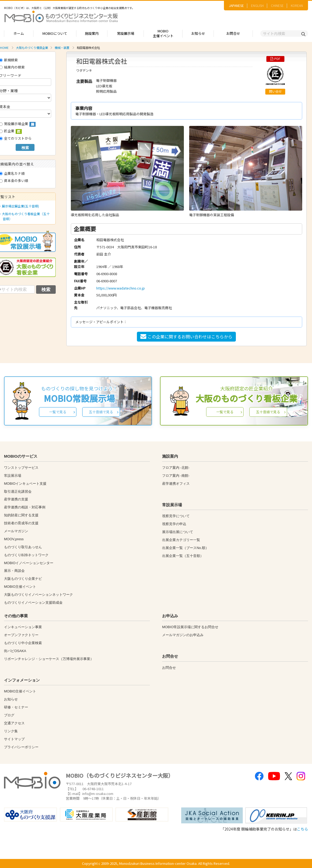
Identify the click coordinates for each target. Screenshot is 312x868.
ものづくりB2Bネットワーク (26, 555)
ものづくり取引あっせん (23, 547)
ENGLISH (257, 5)
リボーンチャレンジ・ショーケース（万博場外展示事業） (49, 659)
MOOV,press (14, 539)
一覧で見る (58, 412)
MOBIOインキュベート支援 (25, 484)
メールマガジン (16, 531)
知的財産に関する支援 (21, 515)
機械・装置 (62, 48)
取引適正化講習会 (18, 492)
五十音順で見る (101, 412)
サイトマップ (14, 739)
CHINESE (277, 5)
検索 (25, 148)
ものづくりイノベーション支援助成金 (33, 603)
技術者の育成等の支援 (21, 523)
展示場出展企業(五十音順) (19, 206)
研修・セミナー (16, 707)
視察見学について (176, 516)
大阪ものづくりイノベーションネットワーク (38, 595)
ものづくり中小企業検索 (23, 643)
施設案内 (92, 33)
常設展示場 (126, 33)
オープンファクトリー (21, 635)
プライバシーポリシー (21, 747)
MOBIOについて (55, 33)
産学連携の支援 (16, 499)
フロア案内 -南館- (176, 476)
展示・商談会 (14, 571)
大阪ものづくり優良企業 (32, 48)
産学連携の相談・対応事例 (25, 507)
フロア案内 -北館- (176, 468)
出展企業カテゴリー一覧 (181, 540)
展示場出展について (178, 532)
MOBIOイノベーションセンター (29, 563)
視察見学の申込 (174, 524)
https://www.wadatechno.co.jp (121, 288)
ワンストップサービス (21, 468)
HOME (4, 48)
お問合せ (233, 33)
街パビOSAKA (15, 651)
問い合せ (275, 91)
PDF (275, 59)
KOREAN (297, 5)
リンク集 (11, 731)
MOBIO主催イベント (163, 33)
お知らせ (198, 33)
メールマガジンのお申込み (183, 635)
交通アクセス (14, 723)
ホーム (19, 33)
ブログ (9, 715)
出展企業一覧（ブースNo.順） (185, 548)
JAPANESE (236, 5)
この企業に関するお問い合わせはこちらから (186, 337)
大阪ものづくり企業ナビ (23, 579)
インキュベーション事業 (23, 627)
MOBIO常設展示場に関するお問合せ (190, 627)
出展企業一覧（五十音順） (183, 556)
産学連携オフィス (176, 484)
